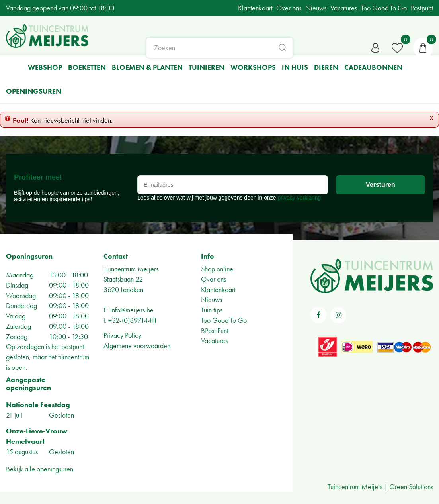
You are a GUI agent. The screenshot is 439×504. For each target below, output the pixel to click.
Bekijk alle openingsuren (40, 469)
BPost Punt (215, 330)
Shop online (217, 269)
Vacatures (214, 340)
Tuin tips (212, 310)
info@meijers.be (132, 310)
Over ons (214, 279)
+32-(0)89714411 (133, 320)
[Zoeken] (220, 48)
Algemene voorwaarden (137, 346)
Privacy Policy (122, 335)
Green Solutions (411, 487)
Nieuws (212, 299)
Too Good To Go (224, 320)
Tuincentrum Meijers (131, 269)
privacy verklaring (299, 198)
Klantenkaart (218, 289)
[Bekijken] (423, 48)
